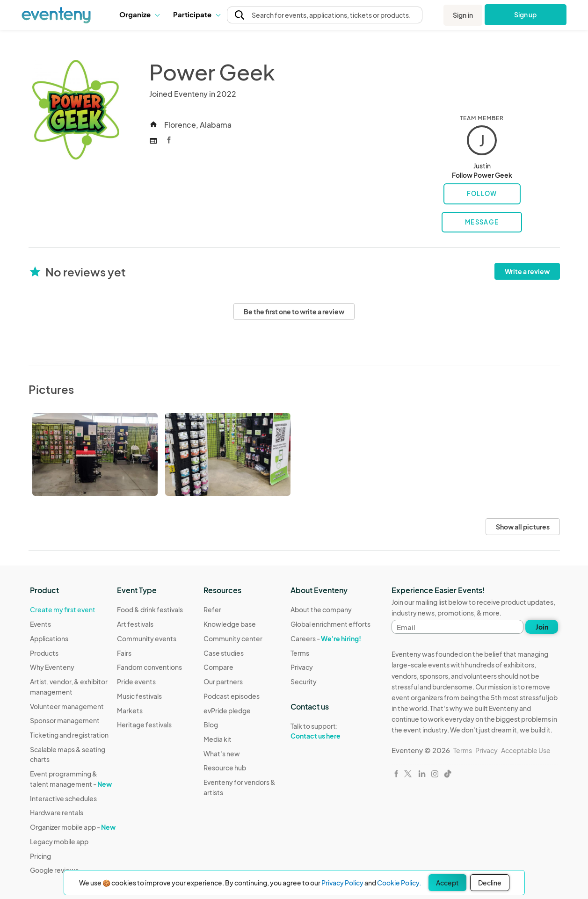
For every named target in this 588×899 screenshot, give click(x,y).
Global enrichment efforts (330, 624)
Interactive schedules (63, 798)
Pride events (136, 681)
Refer (212, 609)
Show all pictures (523, 527)
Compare (218, 667)
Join (542, 627)
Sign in (463, 15)
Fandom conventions (149, 667)
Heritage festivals (144, 725)
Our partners (223, 681)
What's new (222, 754)
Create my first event (63, 609)
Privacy (302, 667)
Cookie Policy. (399, 883)
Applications (49, 638)
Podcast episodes (232, 696)
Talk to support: (330, 731)
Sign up (526, 14)
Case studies (224, 653)
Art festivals (135, 624)
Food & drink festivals (150, 609)
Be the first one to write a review (294, 312)
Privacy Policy (342, 883)
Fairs (124, 653)
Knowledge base (230, 624)
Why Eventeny (52, 667)
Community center (233, 638)
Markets (130, 710)
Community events (147, 638)
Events (40, 624)
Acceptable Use (526, 750)
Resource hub (225, 768)
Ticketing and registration (69, 735)
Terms (300, 653)
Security (304, 681)
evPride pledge (227, 710)
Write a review (527, 271)
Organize (139, 14)
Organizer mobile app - (73, 827)
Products (44, 653)
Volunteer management (67, 706)
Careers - (326, 638)
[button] (139, 14)
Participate (196, 14)
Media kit (218, 739)
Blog (211, 725)
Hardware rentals (57, 812)
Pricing (40, 856)
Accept (447, 883)
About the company (321, 609)
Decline (490, 883)
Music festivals (139, 696)
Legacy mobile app (59, 841)
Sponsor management (65, 720)
